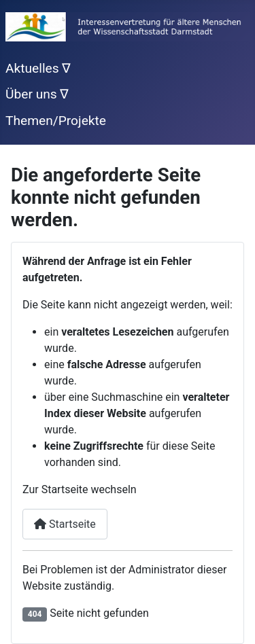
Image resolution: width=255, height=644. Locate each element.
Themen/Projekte (56, 121)
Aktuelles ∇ (38, 68)
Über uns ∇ (37, 94)
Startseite (65, 524)
